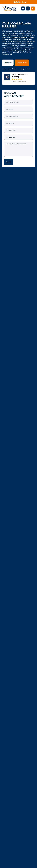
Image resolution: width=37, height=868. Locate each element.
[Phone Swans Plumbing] (33, 8)
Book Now (8, 63)
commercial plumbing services (23, 37)
